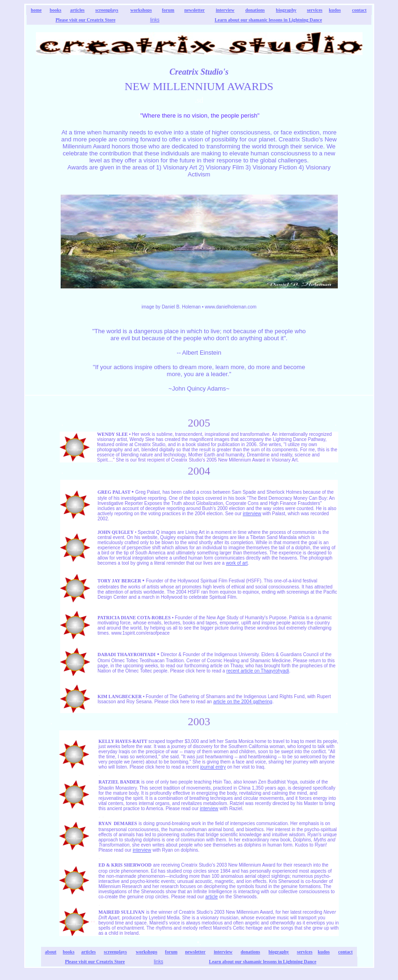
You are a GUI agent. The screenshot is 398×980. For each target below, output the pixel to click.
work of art (237, 563)
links (155, 20)
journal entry (213, 767)
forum (168, 10)
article (212, 897)
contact (359, 10)
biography (286, 10)
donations (255, 10)
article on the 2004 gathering (243, 702)
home (36, 10)
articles (77, 10)
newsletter (195, 10)
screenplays (107, 10)
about (50, 952)
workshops (141, 10)
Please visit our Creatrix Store (85, 20)
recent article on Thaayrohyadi (258, 671)
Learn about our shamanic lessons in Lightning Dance (268, 20)
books (56, 10)
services (315, 10)
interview (225, 10)
